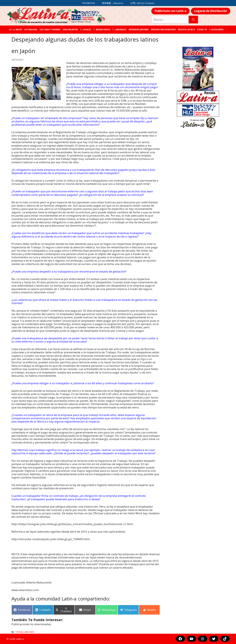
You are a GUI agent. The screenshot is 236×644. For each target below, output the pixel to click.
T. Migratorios (102, 30)
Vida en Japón (70, 30)
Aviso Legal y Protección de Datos (45, 639)
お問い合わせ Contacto (142, 3)
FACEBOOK (89, 3)
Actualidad (31, 30)
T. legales (86, 30)
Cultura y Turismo (50, 30)
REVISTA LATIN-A (186, 30)
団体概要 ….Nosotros (113, 3)
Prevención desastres (163, 30)
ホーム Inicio (16, 30)
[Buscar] (193, 20)
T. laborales (119, 30)
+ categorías (219, 30)
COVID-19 (202, 30)
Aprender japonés (139, 30)
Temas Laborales (25, 632)
